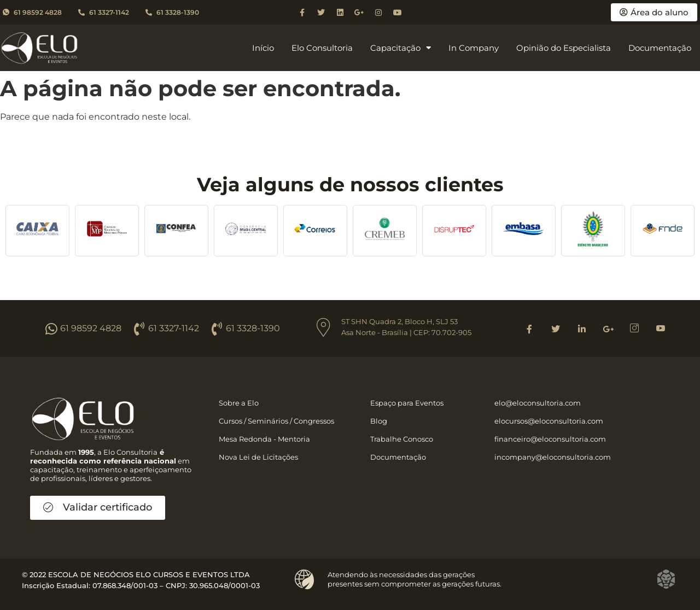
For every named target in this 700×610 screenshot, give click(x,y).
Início (263, 48)
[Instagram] (634, 329)
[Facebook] (529, 329)
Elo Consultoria (322, 48)
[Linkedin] (582, 329)
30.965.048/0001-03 (224, 585)
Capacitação (401, 48)
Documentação (660, 48)
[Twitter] (556, 329)
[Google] (608, 329)
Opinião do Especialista (564, 48)
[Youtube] (661, 329)
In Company (474, 48)
